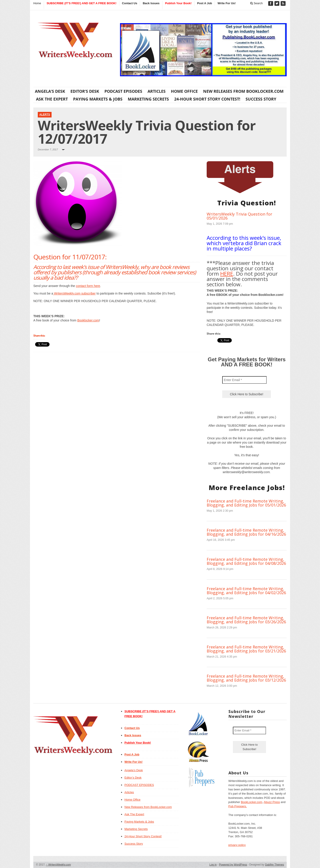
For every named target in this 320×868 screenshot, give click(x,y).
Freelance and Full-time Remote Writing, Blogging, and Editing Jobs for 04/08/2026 (246, 561)
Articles (157, 91)
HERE (227, 274)
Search (257, 3)
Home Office (184, 91)
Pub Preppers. (238, 806)
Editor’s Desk (85, 91)
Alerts (45, 115)
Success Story (261, 99)
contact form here (88, 286)
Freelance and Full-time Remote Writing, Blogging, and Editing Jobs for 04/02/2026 (246, 591)
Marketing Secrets (148, 99)
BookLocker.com (252, 802)
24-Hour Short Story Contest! (207, 99)
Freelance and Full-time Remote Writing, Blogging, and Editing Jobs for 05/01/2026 (246, 503)
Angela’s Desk (50, 91)
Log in (213, 865)
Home (37, 3)
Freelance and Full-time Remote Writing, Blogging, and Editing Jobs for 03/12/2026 (246, 678)
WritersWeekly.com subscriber (74, 293)
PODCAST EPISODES (123, 91)
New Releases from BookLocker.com (243, 91)
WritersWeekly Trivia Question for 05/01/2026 (239, 216)
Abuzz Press (272, 802)
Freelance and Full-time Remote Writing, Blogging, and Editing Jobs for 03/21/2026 (246, 649)
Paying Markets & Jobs (98, 99)
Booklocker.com (88, 320)
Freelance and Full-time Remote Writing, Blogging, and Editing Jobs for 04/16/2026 (246, 532)
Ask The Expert (52, 99)
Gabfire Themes (274, 865)
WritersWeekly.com (59, 865)
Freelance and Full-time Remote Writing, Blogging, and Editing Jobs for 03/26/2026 (246, 620)
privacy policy (237, 845)
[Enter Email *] (244, 380)
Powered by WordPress (233, 865)
